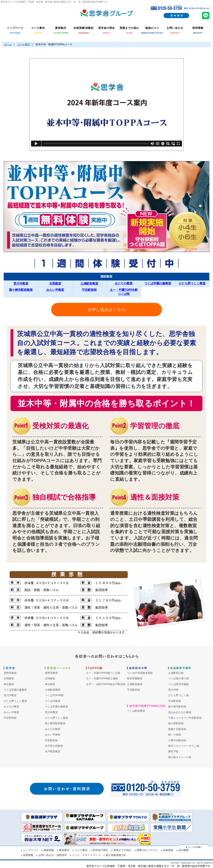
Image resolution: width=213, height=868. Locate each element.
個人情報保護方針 (116, 855)
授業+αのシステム (147, 850)
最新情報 (49, 850)
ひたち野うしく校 (178, 695)
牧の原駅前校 (176, 723)
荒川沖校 (173, 690)
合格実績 (168, 850)
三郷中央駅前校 (177, 740)
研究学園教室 (135, 678)
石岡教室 (55, 284)
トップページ (31, 850)
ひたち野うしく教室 (192, 283)
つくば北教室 (53, 701)
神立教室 (9, 684)
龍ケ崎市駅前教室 (21, 290)
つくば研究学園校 (178, 684)
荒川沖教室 (21, 284)
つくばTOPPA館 (54, 695)
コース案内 (24, 44)
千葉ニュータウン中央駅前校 (185, 718)
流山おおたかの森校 (180, 712)
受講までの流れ (122, 850)
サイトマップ (93, 855)
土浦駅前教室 (89, 284)
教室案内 (64, 850)
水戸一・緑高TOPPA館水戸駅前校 (106, 684)
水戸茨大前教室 (54, 746)
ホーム (8, 44)
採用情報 (28, 855)
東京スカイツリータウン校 (184, 746)
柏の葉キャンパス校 (180, 757)
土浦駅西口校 (176, 673)
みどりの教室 (124, 283)
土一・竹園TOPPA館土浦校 (102, 678)
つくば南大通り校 (178, 678)
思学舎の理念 (100, 850)
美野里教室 (10, 673)
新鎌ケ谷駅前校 (177, 729)
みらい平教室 (55, 290)
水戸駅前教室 (53, 751)
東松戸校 (173, 751)
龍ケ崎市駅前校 (177, 707)
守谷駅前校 (89, 290)
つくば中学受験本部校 (140, 673)
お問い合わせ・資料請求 (53, 855)
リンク (76, 855)
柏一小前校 (175, 735)
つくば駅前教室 (136, 711)
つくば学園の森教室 (158, 283)
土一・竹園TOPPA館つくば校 (103, 673)
